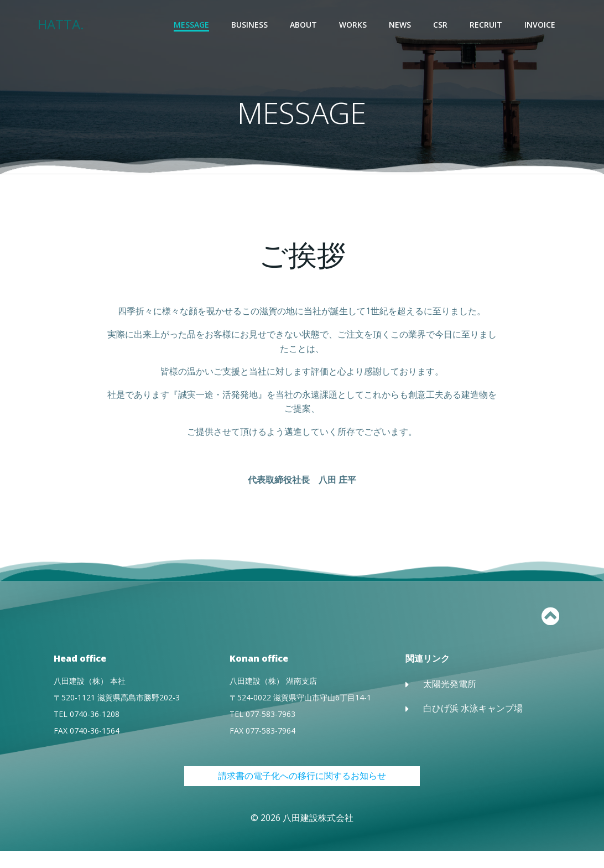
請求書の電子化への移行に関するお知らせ (302, 793)
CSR (441, 25)
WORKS (354, 25)
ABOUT (304, 25)
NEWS (401, 25)
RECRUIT (487, 25)
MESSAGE (192, 25)
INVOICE (541, 25)
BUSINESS (251, 25)
